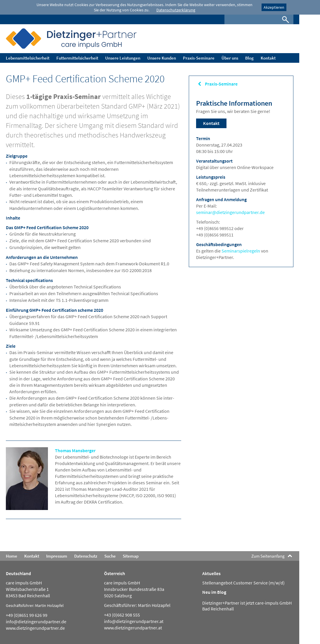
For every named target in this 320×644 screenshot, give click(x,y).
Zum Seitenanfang (268, 556)
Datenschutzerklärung (176, 10)
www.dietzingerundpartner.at (133, 628)
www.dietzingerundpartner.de (35, 628)
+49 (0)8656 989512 (215, 228)
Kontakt (211, 123)
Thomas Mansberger (75, 450)
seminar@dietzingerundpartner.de (230, 212)
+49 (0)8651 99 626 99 (27, 615)
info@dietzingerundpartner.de (36, 622)
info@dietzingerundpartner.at (134, 621)
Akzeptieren (274, 7)
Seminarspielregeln (241, 251)
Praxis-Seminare (221, 84)
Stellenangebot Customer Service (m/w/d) (243, 583)
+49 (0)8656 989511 (215, 235)
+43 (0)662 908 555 (122, 615)
